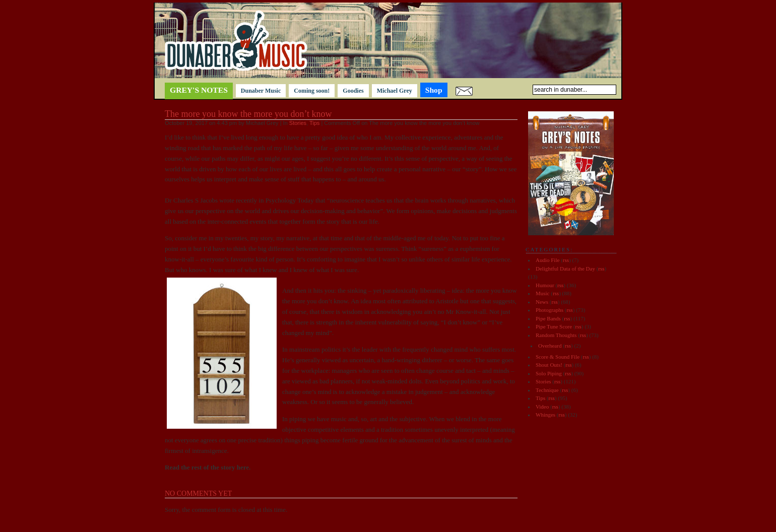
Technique (547, 390)
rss (566, 260)
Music (543, 293)
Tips (314, 123)
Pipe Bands (548, 318)
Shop (434, 90)
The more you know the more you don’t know (248, 114)
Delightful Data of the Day (565, 269)
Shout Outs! (549, 365)
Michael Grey (395, 91)
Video (542, 407)
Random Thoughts (556, 335)
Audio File (547, 260)
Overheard (550, 346)
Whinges (545, 415)
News (542, 302)
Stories (298, 123)
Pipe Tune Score (554, 326)
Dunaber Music (261, 91)
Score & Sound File (558, 357)
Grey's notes (199, 90)
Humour (545, 285)
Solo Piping (549, 373)
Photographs (549, 310)
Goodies (353, 91)
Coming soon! (312, 91)
